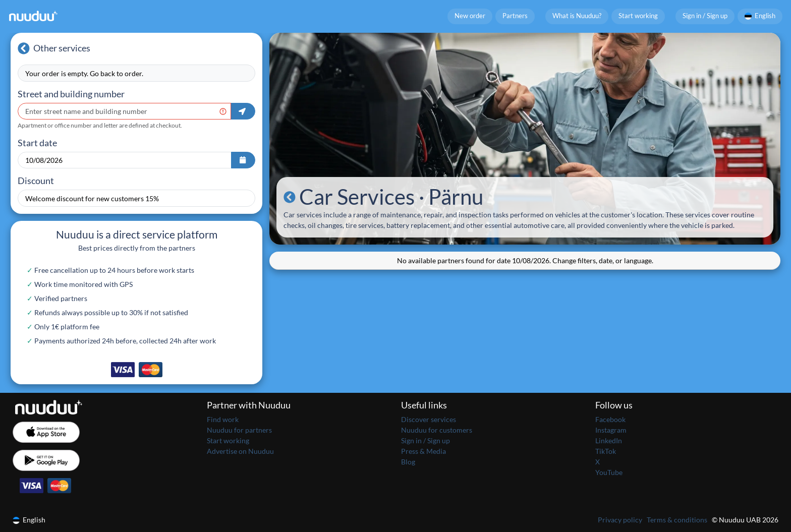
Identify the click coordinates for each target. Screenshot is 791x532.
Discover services (429, 419)
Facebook (610, 419)
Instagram (611, 430)
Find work (223, 419)
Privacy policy (620, 520)
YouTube (609, 472)
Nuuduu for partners (239, 430)
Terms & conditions (677, 520)
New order (470, 16)
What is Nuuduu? (577, 16)
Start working (638, 16)
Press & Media (423, 451)
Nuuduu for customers (437, 430)
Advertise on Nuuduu (240, 451)
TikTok (606, 451)
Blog (408, 462)
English (760, 16)
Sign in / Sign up (705, 16)
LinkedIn (609, 440)
